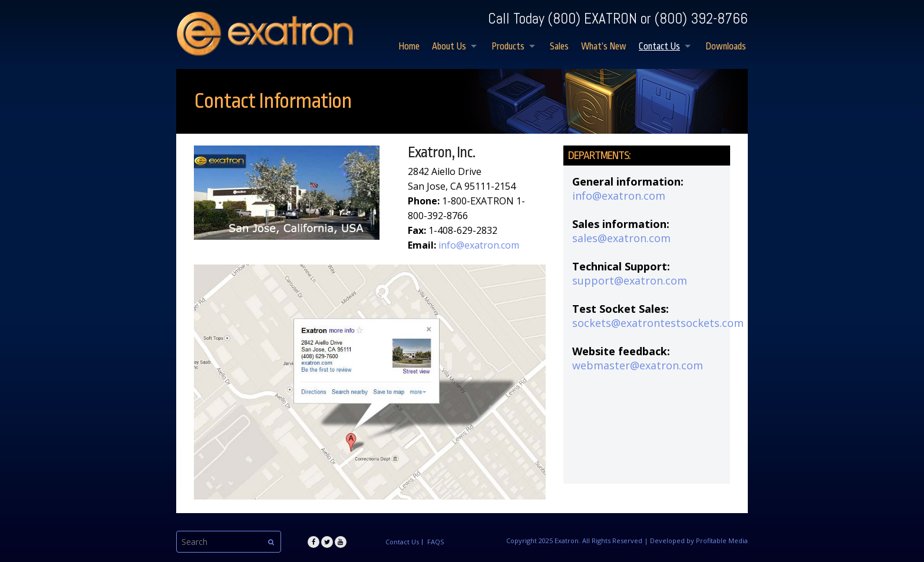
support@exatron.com (630, 280)
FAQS (435, 542)
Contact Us (659, 47)
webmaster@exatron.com (638, 365)
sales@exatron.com (621, 238)
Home (409, 47)
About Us (449, 47)
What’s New (604, 47)
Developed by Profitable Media (699, 540)
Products (508, 47)
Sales (559, 47)
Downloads (726, 47)
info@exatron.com (479, 245)
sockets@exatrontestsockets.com (658, 323)
